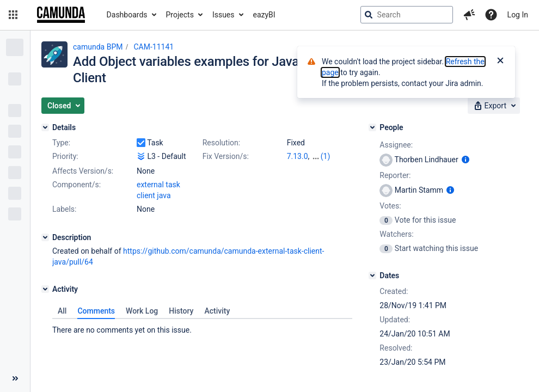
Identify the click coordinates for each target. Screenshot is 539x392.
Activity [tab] (217, 311)
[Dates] (372, 275)
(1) (326, 156)
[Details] (45, 127)
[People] (372, 127)
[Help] (491, 15)
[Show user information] (465, 160)
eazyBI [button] (264, 15)
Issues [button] (223, 15)
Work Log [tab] (142, 311)
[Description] (45, 237)
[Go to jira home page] (61, 15)
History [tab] (181, 311)
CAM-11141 (154, 47)
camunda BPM (98, 47)
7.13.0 (298, 156)
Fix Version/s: (226, 156)
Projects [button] (180, 15)
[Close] (500, 62)
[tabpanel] (202, 327)
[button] (13, 15)
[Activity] (45, 289)
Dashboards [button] (127, 15)
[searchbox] (407, 15)
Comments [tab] (96, 311)
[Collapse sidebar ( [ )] (15, 378)
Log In (518, 15)
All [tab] (62, 311)
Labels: (64, 209)
